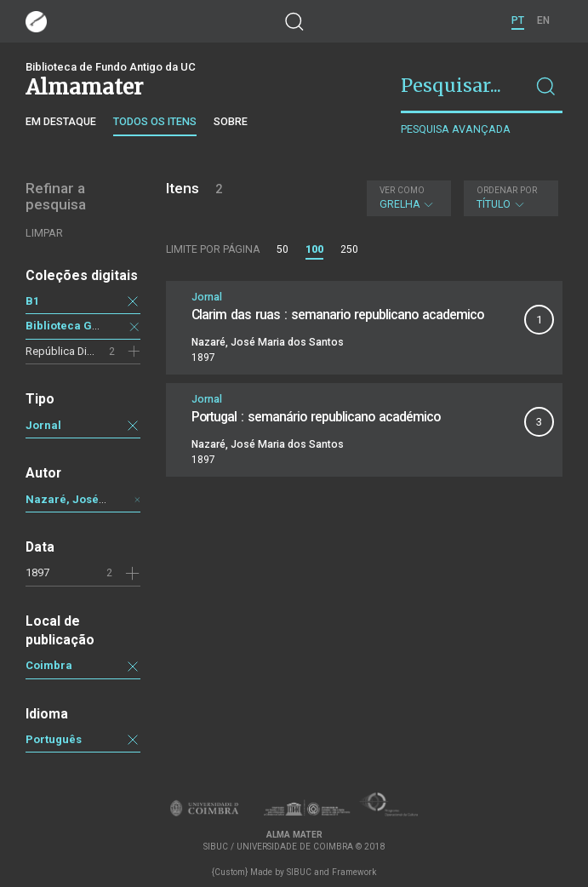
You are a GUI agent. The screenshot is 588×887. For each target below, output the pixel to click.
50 (283, 249)
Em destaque (61, 121)
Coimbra (49, 665)
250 (349, 249)
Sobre (231, 121)
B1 (32, 301)
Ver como (402, 190)
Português (54, 739)
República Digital (67, 351)
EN (543, 20)
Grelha (407, 198)
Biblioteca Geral (70, 326)
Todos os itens (155, 121)
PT (518, 20)
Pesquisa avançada (456, 129)
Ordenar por (507, 190)
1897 (37, 572)
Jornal (43, 425)
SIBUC (299, 872)
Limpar (44, 233)
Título (509, 198)
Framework (354, 872)
